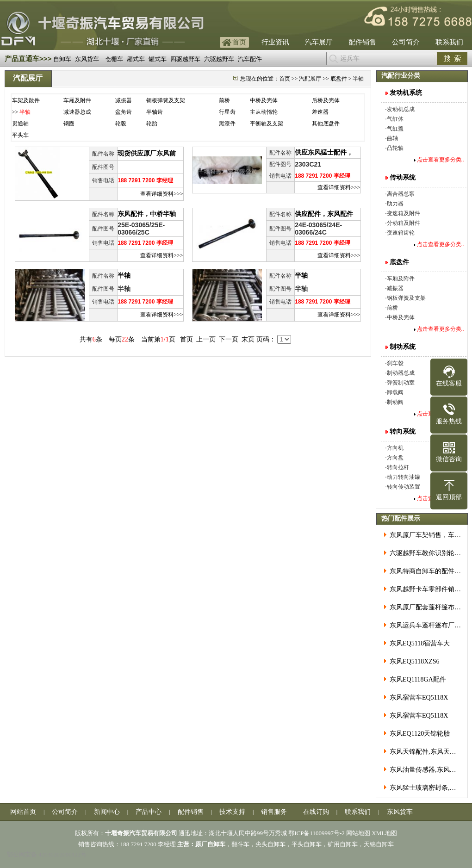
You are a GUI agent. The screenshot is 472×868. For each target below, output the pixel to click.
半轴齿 (155, 112)
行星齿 (227, 112)
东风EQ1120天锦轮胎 (420, 734)
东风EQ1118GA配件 (418, 679)
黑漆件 (227, 124)
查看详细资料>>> (161, 194)
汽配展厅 (310, 79)
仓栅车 (114, 59)
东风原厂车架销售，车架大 (429, 535)
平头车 (20, 135)
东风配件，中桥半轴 (147, 214)
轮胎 (152, 124)
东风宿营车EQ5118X (419, 697)
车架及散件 (26, 100)
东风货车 (87, 59)
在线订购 (316, 812)
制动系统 (403, 347)
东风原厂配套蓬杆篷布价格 (429, 607)
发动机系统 (406, 93)
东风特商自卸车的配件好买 (429, 571)
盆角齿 (124, 112)
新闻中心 (107, 812)
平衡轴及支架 (267, 124)
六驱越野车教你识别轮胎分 (429, 553)
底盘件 (399, 262)
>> (22, 112)
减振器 (124, 100)
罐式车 (158, 59)
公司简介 (406, 42)
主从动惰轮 (264, 112)
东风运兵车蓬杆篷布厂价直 (429, 625)
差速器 (320, 112)
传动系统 (403, 177)
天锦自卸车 (379, 844)
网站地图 (358, 833)
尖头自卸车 (270, 844)
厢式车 (136, 59)
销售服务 (274, 812)
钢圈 (69, 124)
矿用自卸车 (343, 844)
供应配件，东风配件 (324, 214)
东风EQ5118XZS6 (415, 661)
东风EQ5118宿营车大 (420, 643)
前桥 (224, 100)
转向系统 (403, 431)
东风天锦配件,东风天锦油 (426, 752)
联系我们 (449, 42)
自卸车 (62, 59)
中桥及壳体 (264, 100)
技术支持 (232, 812)
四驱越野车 (185, 59)
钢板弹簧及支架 (166, 100)
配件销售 (362, 42)
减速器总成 (77, 112)
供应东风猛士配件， (324, 152)
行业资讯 (275, 42)
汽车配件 (250, 59)
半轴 (124, 276)
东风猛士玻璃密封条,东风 (426, 788)
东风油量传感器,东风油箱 (426, 770)
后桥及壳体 (326, 100)
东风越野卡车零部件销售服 (429, 589)
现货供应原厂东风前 (147, 153)
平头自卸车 (307, 844)
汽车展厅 (319, 42)
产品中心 (149, 812)
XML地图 (384, 833)
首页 (239, 42)
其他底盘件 (326, 124)
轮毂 (121, 124)
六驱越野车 (219, 59)
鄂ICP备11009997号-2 (317, 833)
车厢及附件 (77, 100)
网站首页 (23, 812)
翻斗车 (240, 844)
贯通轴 (20, 124)
